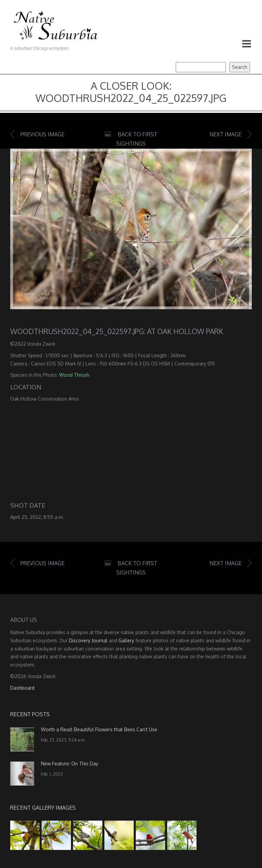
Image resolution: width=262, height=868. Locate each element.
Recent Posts (30, 714)
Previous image (42, 134)
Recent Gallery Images (43, 808)
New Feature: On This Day (70, 764)
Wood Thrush (74, 375)
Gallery (126, 640)
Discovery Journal (88, 640)
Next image (225, 134)
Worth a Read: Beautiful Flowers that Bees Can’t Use (99, 729)
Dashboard (22, 688)
